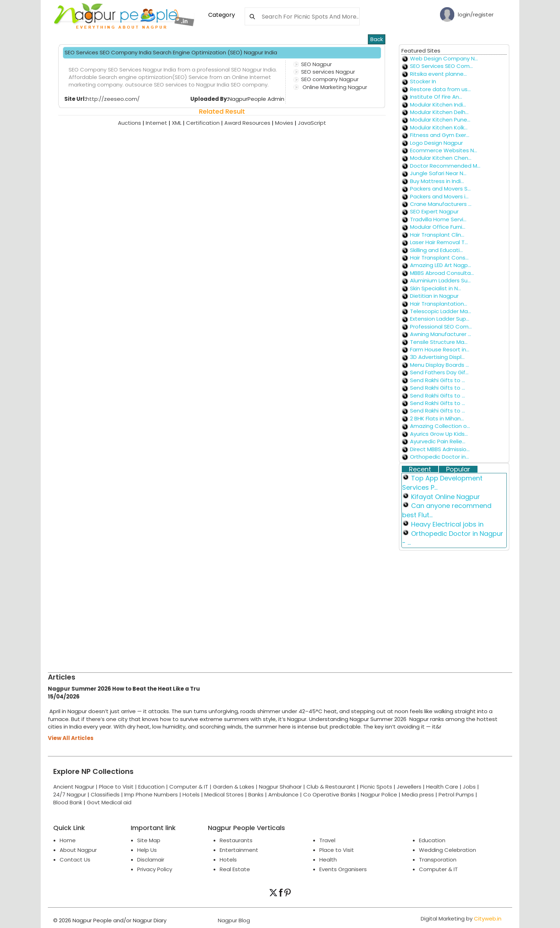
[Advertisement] (262, 608)
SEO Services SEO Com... (441, 66)
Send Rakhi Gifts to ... (437, 380)
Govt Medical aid (109, 802)
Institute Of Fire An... (436, 97)
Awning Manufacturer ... (441, 334)
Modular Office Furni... (438, 227)
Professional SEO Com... (441, 327)
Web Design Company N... (444, 58)
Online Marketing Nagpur (334, 87)
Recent (420, 469)
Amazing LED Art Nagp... (441, 265)
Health (328, 860)
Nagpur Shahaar (280, 787)
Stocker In (423, 81)
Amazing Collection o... (440, 426)
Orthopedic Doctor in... (439, 457)
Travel (327, 840)
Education (152, 787)
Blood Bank (68, 802)
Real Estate (235, 869)
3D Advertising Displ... (437, 357)
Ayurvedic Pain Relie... (438, 441)
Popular (458, 469)
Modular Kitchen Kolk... (439, 127)
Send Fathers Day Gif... (439, 372)
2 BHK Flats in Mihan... (437, 418)
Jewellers (409, 787)
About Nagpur (78, 850)
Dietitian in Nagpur (434, 296)
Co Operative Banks (330, 794)
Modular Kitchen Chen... (441, 158)
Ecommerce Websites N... (444, 150)
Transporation (438, 860)
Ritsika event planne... (438, 74)
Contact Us (75, 860)
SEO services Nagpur (328, 72)
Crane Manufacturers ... (441, 204)
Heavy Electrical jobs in (447, 524)
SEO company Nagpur (330, 79)
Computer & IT (438, 869)
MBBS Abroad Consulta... (442, 273)
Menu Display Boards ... (439, 365)
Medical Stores (224, 794)
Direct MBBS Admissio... (440, 449)
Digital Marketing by (461, 919)
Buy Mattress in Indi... (437, 181)
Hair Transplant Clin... (437, 235)
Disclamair (151, 860)
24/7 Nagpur (70, 794)
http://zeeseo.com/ (113, 99)
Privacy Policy (155, 869)
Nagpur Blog (233, 920)
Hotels (191, 794)
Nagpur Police (379, 794)
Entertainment (239, 850)
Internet (159, 123)
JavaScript (312, 123)
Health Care (442, 787)
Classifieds (105, 794)
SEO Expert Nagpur (434, 211)
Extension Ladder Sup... (440, 319)
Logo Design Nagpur (436, 143)
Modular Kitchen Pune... (440, 120)
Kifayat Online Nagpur (446, 497)
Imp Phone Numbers (151, 794)
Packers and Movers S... (440, 189)
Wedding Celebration (447, 850)
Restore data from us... (440, 89)
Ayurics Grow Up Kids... (439, 434)
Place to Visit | (119, 787)
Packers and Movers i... (439, 196)
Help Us (147, 850)
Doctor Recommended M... (445, 166)
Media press (418, 794)
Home (68, 840)
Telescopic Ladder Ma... (441, 311)
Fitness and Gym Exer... (440, 135)
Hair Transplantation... (439, 304)
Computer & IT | (191, 787)
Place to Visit (337, 850)
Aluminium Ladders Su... (440, 280)
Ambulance (283, 794)
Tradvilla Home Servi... (438, 219)
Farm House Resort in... (440, 349)
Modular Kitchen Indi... (438, 105)
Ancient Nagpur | (76, 787)
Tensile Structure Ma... (439, 342)
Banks (256, 794)
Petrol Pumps (456, 794)
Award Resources (250, 123)
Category (222, 15)
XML (179, 123)
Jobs (469, 787)
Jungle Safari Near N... (438, 173)
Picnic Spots (376, 787)
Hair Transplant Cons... (439, 258)
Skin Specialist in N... (436, 288)
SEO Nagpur (316, 64)
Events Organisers (343, 869)
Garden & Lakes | (236, 787)
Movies (286, 123)
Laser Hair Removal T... (439, 242)
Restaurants (236, 840)
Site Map (149, 840)
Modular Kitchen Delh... (439, 112)
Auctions (132, 123)
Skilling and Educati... (436, 250)
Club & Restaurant (331, 787)
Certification (205, 123)
